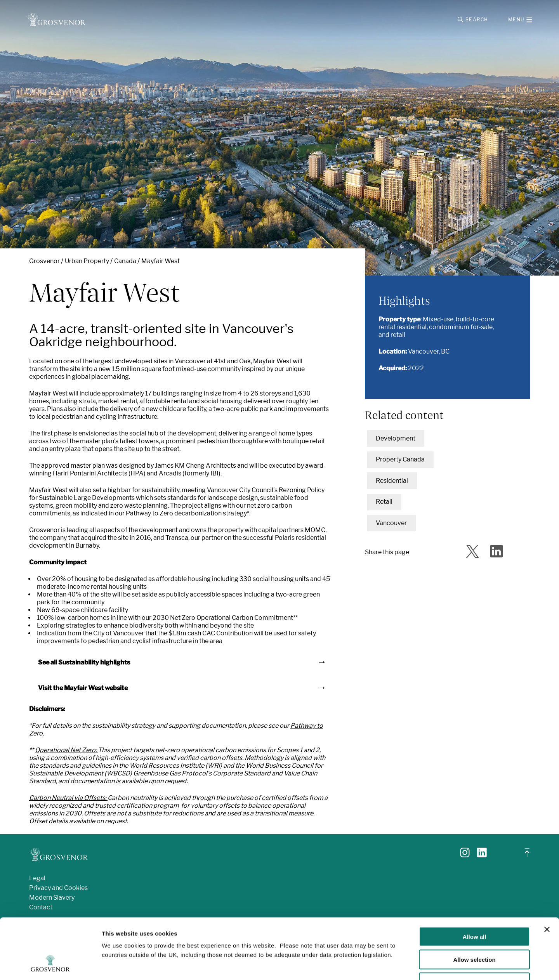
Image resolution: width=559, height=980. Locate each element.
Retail (384, 502)
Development (396, 438)
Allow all (475, 885)
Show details (407, 965)
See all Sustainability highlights (84, 662)
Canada (125, 261)
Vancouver (391, 523)
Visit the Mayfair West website (83, 688)
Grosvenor (44, 261)
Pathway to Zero (149, 513)
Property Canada (400, 459)
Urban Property (87, 261)
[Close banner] (547, 878)
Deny (475, 931)
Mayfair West (161, 261)
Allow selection (474, 908)
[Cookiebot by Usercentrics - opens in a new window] (50, 965)
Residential (392, 481)
